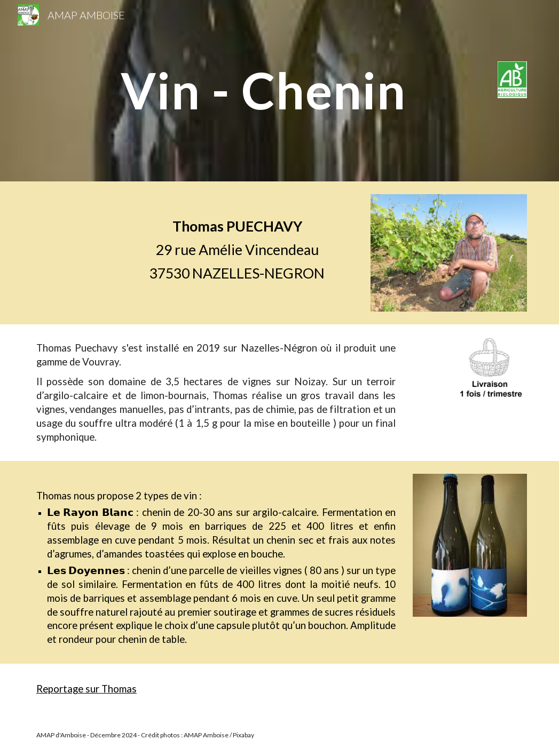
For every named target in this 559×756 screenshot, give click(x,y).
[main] (301, 90)
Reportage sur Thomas (86, 689)
